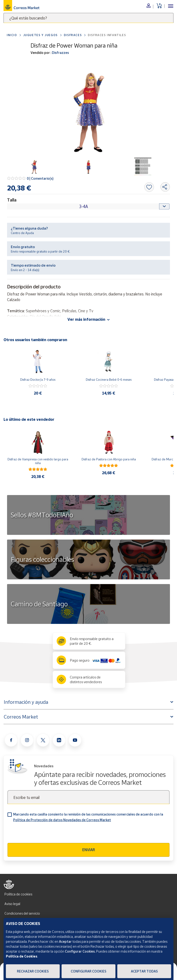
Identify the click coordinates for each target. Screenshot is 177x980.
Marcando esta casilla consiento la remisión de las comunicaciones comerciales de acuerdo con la (88, 817)
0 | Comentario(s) (40, 178)
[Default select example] (88, 206)
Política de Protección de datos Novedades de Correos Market (62, 820)
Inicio (12, 35)
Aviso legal (12, 904)
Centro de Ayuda (22, 233)
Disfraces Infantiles (107, 35)
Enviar (89, 850)
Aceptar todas (144, 971)
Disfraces (73, 35)
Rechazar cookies (33, 971)
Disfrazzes (60, 53)
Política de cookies (18, 894)
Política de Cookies (22, 956)
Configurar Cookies (88, 971)
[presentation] (43, 834)
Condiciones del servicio (22, 913)
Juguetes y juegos (41, 35)
